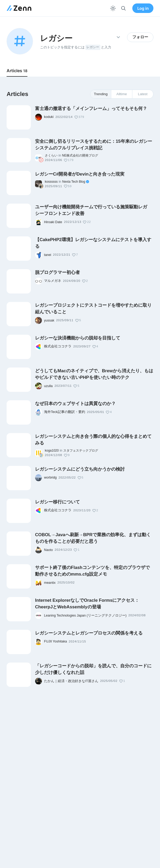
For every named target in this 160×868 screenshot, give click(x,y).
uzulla (48, 386)
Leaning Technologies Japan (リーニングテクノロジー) (85, 616)
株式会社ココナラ (58, 346)
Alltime (122, 94)
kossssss (51, 182)
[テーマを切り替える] (113, 8)
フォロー (140, 37)
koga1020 (52, 451)
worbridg (50, 477)
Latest (143, 94)
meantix (50, 583)
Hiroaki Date (53, 222)
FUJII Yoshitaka (55, 641)
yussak (49, 320)
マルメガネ (53, 281)
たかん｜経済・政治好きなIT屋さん (71, 681)
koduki (49, 117)
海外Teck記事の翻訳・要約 (65, 412)
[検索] (123, 8)
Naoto (48, 550)
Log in (143, 8)
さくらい (51, 155)
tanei (48, 255)
